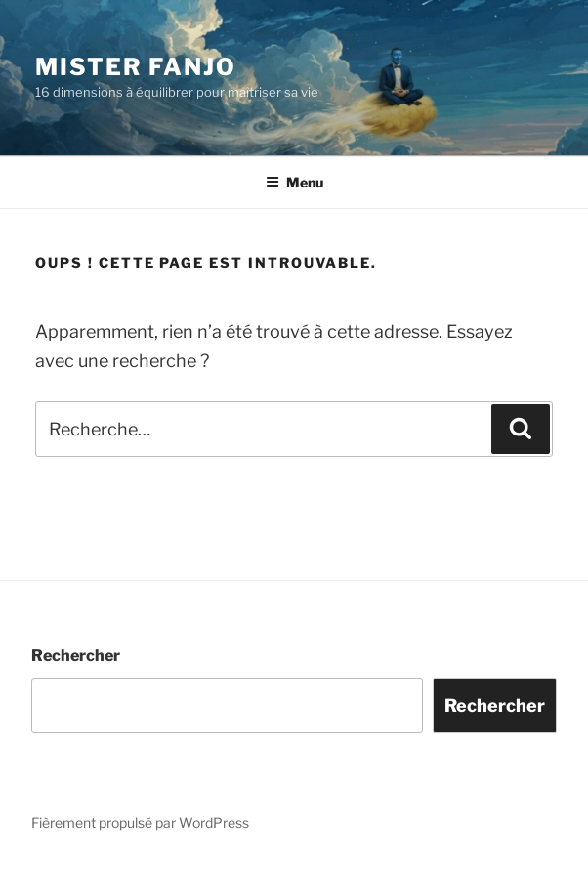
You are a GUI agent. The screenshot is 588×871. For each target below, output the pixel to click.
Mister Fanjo (136, 67)
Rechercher (76, 656)
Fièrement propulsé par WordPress (140, 823)
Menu (294, 182)
